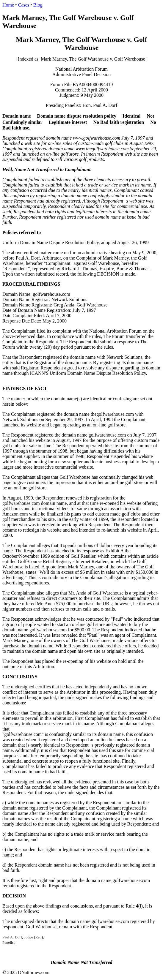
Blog (38, 5)
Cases (24, 5)
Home (8, 5)
